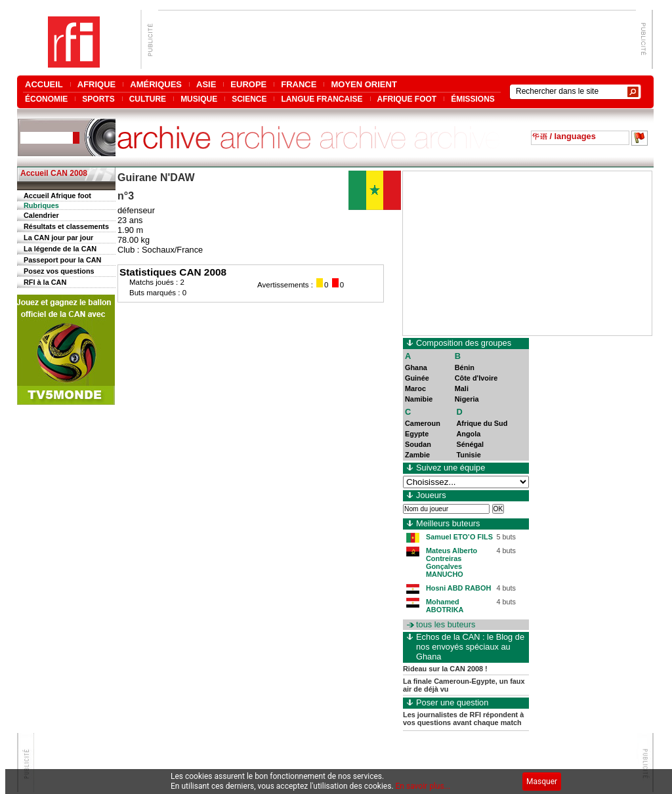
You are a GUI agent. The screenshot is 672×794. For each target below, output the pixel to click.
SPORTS (98, 99)
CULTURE (148, 99)
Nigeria (467, 399)
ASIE (206, 84)
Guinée (417, 378)
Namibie (419, 399)
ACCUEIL (44, 84)
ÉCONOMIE (46, 99)
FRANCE (299, 84)
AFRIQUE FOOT (407, 99)
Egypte (417, 434)
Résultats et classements (66, 226)
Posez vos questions (59, 271)
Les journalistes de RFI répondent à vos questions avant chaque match (463, 719)
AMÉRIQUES (156, 84)
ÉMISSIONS (473, 99)
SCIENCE (249, 99)
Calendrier (41, 215)
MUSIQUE (199, 99)
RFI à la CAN (45, 282)
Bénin (465, 367)
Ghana (416, 367)
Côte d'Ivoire (476, 378)
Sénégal (470, 444)
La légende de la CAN (60, 249)
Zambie (417, 455)
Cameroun (423, 423)
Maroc (415, 388)
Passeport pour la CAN (62, 260)
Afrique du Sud (482, 423)
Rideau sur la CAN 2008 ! (445, 669)
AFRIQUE (97, 84)
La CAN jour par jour (58, 238)
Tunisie (468, 455)
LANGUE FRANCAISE (322, 99)
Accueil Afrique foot (57, 196)
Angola (468, 434)
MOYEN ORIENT (364, 84)
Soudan (418, 444)
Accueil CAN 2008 (54, 173)
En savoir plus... (423, 786)
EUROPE (248, 84)
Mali (462, 388)
